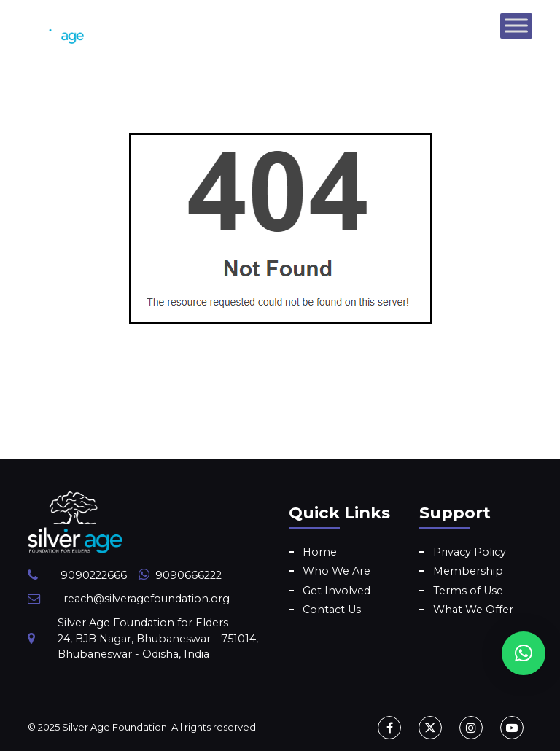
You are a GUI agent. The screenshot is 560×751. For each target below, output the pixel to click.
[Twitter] (430, 728)
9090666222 (188, 575)
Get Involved (337, 591)
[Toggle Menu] (516, 25)
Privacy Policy (470, 552)
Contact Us (332, 610)
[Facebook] (389, 728)
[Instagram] (471, 728)
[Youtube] (512, 728)
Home (320, 552)
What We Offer (473, 610)
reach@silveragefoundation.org (147, 599)
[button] (524, 653)
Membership (468, 571)
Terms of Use (468, 591)
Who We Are (337, 571)
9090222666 (94, 575)
